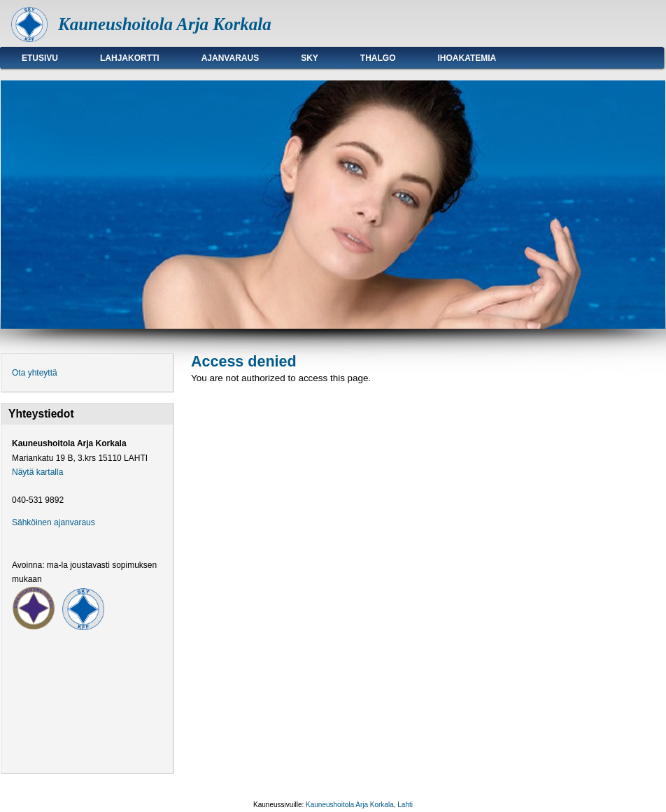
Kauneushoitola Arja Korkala (165, 24)
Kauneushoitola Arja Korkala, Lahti (359, 805)
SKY (310, 58)
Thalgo (378, 58)
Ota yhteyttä (35, 373)
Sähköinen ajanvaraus (54, 522)
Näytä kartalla (37, 472)
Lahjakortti (130, 58)
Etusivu (40, 58)
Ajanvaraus (230, 58)
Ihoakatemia (467, 58)
